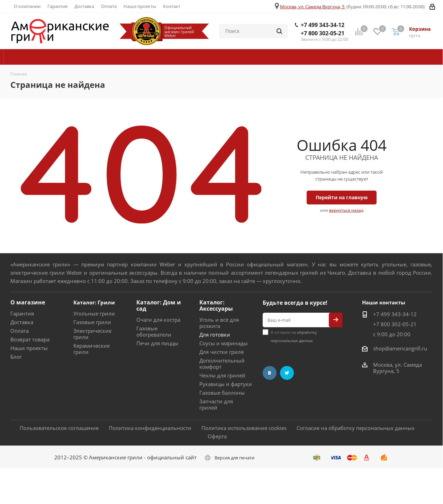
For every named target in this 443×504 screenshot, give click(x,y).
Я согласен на (294, 336)
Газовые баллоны (222, 393)
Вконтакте (270, 373)
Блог (16, 357)
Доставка (22, 322)
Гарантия (22, 313)
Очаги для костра (158, 320)
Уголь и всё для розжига (219, 323)
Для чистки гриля (221, 352)
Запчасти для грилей (216, 404)
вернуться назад (346, 210)
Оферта (217, 436)
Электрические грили (92, 334)
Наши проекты (29, 348)
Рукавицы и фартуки (226, 384)
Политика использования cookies (244, 428)
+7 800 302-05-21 (323, 33)
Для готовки (215, 335)
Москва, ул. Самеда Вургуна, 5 (312, 7)
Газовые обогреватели (154, 331)
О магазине (28, 302)
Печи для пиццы (157, 343)
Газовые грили (92, 322)
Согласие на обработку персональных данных (356, 428)
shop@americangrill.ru (400, 348)
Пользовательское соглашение (59, 428)
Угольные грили (94, 313)
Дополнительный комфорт (222, 364)
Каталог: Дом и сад (159, 305)
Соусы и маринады (224, 343)
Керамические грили (92, 349)
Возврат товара (30, 339)
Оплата (20, 331)
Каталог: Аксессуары (216, 305)
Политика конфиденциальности (150, 428)
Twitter (287, 373)
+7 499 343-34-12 (323, 25)
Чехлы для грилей (222, 375)
